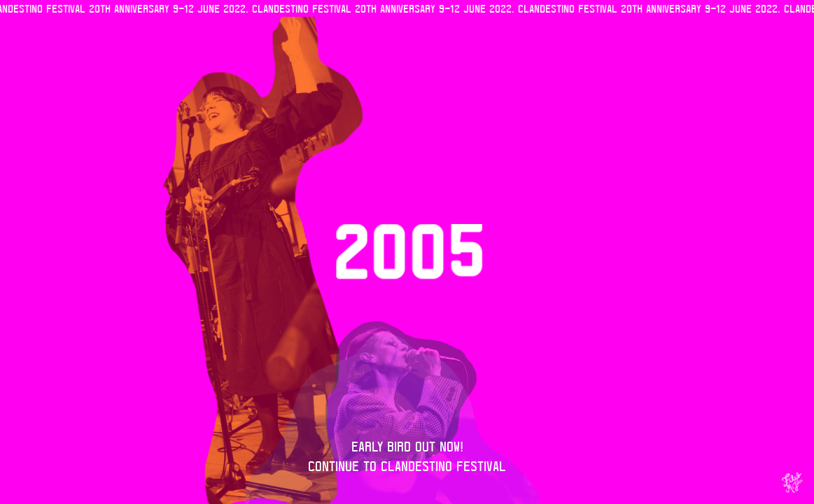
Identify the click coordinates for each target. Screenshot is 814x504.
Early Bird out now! (407, 446)
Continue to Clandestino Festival (407, 466)
